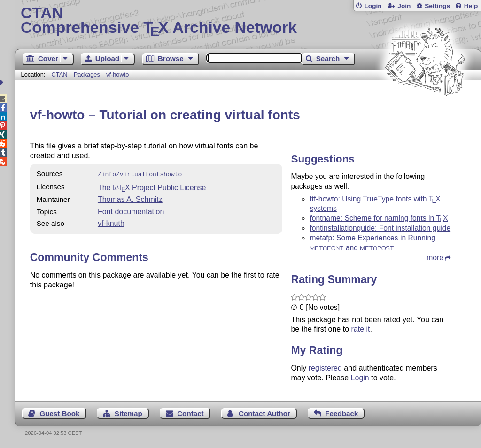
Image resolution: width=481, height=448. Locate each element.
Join (404, 6)
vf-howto (117, 74)
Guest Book (59, 413)
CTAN (60, 74)
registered (325, 368)
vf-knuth (111, 222)
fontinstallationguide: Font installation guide (380, 228)
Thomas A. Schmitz (130, 198)
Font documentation (131, 211)
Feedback (341, 413)
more (435, 258)
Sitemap (128, 413)
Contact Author (264, 413)
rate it (360, 329)
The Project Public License (152, 187)
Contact (190, 413)
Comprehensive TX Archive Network (248, 21)
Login (373, 6)
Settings (437, 6)
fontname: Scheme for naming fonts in (379, 218)
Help (471, 6)
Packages (88, 74)
